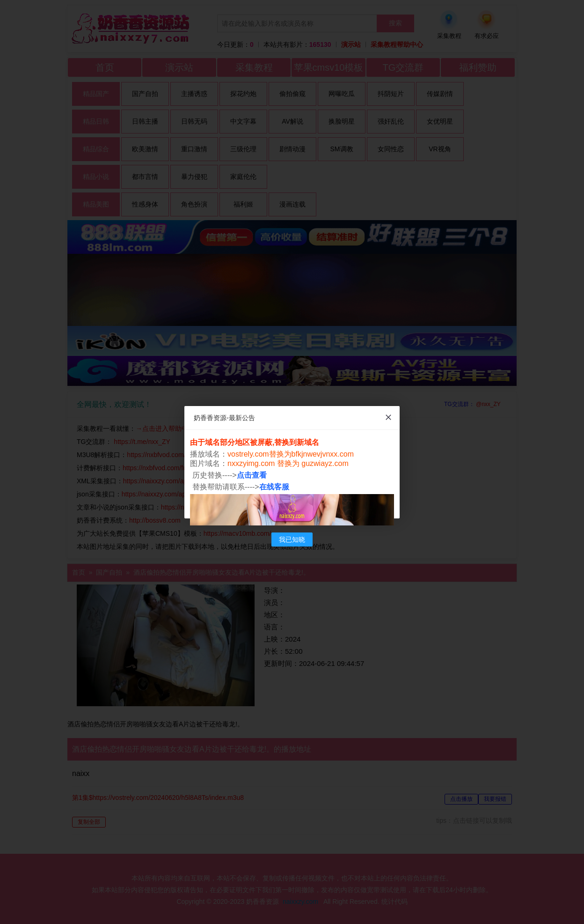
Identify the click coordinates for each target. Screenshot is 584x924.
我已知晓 (292, 540)
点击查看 (252, 475)
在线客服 (274, 487)
